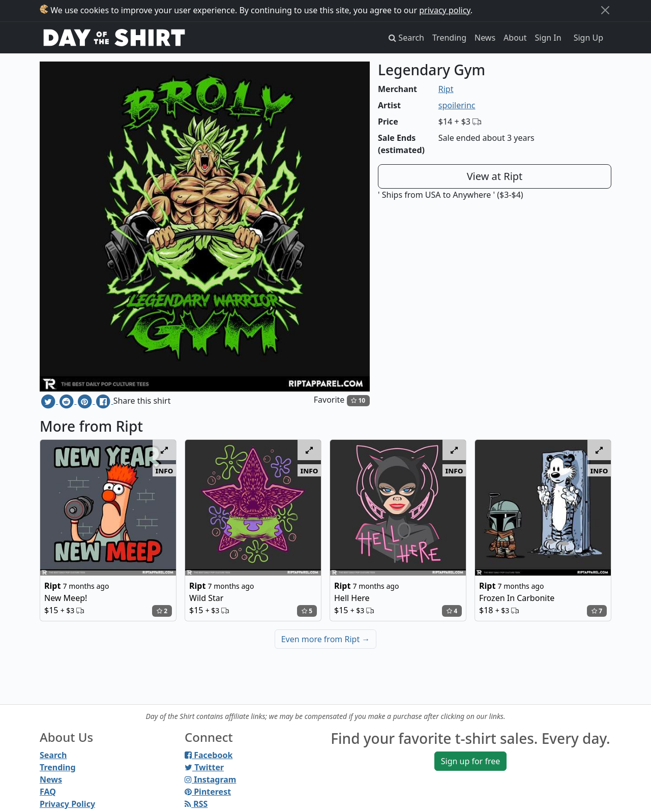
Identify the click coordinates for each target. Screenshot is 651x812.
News (485, 38)
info (165, 470)
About (515, 38)
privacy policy (445, 10)
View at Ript (495, 176)
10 (358, 400)
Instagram (210, 779)
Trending (449, 38)
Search (53, 755)
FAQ (48, 792)
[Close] (605, 10)
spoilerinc (457, 105)
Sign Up (588, 38)
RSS (196, 804)
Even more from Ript (326, 639)
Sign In (548, 38)
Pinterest (208, 792)
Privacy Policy (67, 804)
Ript (446, 89)
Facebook (209, 755)
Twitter (204, 767)
